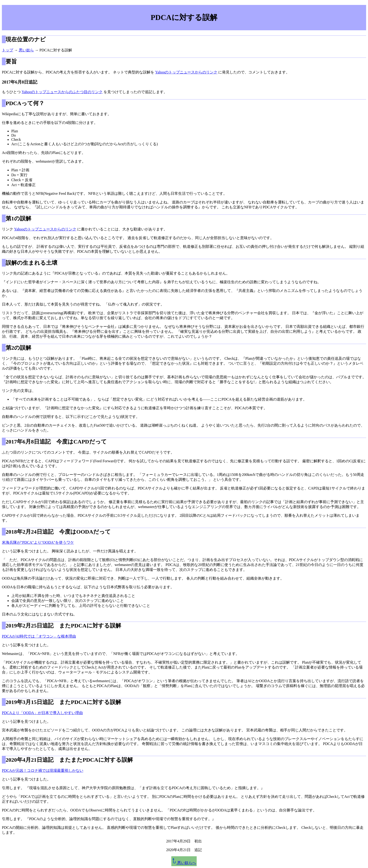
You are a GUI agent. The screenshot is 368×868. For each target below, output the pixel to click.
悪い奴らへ (184, 863)
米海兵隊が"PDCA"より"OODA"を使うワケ (38, 542)
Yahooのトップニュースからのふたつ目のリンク (62, 92)
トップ (8, 50)
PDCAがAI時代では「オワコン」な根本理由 (39, 636)
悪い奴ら (26, 50)
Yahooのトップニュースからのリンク (186, 72)
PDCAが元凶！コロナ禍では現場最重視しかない (43, 770)
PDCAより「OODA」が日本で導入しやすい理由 (42, 713)
